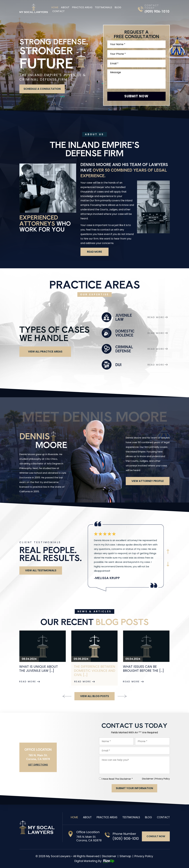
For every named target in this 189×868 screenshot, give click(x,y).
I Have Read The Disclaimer (117, 779)
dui (135, 365)
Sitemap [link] (125, 856)
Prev (168, 552)
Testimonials (103, 7)
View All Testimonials (41, 570)
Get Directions (38, 764)
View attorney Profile (148, 481)
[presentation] (67, 696)
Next (168, 564)
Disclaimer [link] (109, 856)
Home (55, 7)
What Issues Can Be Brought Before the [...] (143, 669)
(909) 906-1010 (157, 11)
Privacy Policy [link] (144, 856)
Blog (118, 7)
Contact (59, 11)
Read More (28, 682)
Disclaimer (148, 779)
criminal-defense (135, 349)
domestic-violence (135, 333)
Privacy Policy (162, 779)
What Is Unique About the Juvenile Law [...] (39, 669)
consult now (156, 836)
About (65, 7)
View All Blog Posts (94, 696)
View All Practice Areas (45, 352)
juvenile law (135, 317)
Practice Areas (82, 7)
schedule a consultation (42, 89)
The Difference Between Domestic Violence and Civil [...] (95, 671)
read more (94, 252)
